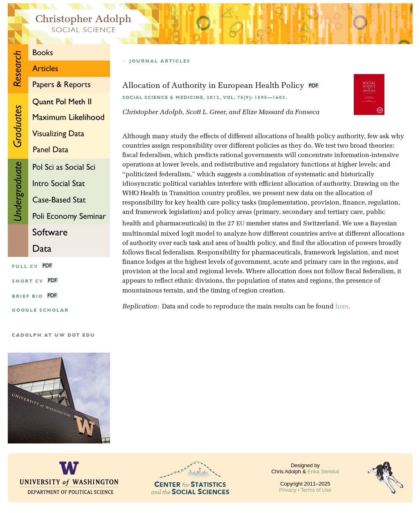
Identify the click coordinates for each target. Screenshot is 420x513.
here (342, 307)
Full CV (25, 267)
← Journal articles (157, 61)
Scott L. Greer (206, 112)
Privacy (288, 490)
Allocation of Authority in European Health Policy (214, 86)
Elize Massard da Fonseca (281, 112)
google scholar (40, 310)
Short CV (28, 281)
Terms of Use (316, 490)
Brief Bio (27, 296)
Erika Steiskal (323, 471)
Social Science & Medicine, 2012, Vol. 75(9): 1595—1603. (205, 98)
